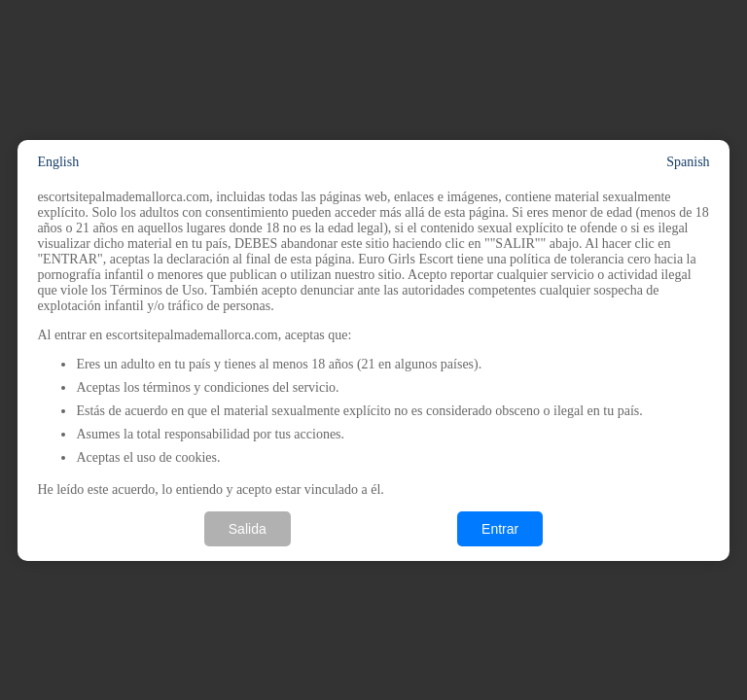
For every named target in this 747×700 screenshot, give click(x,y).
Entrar (500, 529)
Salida (248, 529)
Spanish (688, 162)
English (58, 162)
